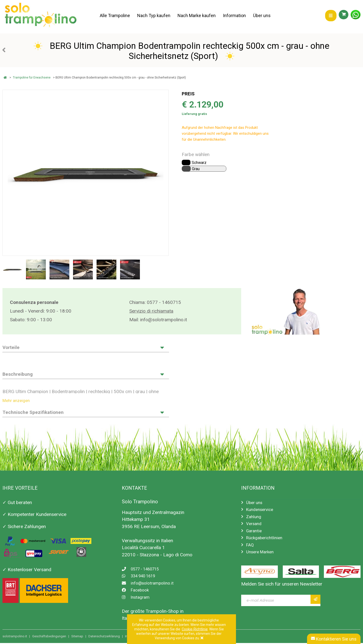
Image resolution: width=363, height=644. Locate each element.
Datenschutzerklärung (104, 637)
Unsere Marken (262, 556)
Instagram (137, 598)
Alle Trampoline (115, 15)
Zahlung (254, 519)
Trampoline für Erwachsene (32, 78)
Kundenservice (261, 511)
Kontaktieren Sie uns (334, 639)
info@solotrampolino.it (164, 320)
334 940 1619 (141, 577)
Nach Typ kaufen (154, 15)
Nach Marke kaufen (197, 15)
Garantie (255, 534)
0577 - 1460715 (164, 302)
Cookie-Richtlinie (195, 629)
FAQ (250, 549)
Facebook (137, 591)
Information (235, 15)
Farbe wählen (196, 154)
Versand (255, 526)
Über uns (263, 15)
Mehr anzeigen (18, 401)
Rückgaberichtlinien (266, 541)
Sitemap (77, 637)
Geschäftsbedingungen (49, 637)
